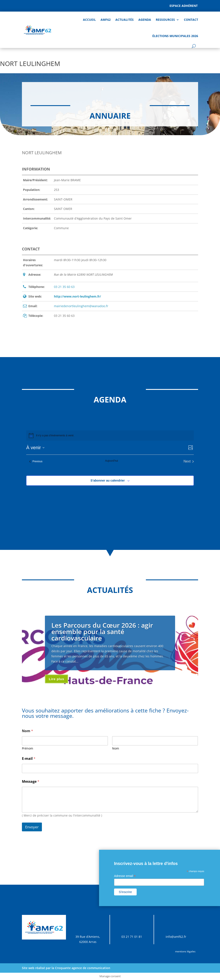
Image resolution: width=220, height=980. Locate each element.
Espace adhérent (184, 6)
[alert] (55, 436)
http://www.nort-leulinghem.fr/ (77, 296)
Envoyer (32, 827)
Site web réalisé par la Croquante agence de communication (66, 968)
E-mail (29, 759)
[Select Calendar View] (191, 448)
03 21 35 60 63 (64, 287)
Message (31, 782)
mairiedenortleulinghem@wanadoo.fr (81, 306)
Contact (191, 20)
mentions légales (185, 951)
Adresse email (125, 876)
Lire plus (57, 679)
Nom (116, 748)
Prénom (27, 748)
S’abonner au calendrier (108, 480)
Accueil (89, 20)
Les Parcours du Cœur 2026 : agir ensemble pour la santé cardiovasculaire (102, 632)
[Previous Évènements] (36, 461)
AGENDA (145, 20)
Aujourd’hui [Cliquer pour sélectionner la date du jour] (112, 461)
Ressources (165, 20)
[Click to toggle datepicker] (35, 448)
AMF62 (106, 20)
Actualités (125, 20)
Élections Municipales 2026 (175, 36)
